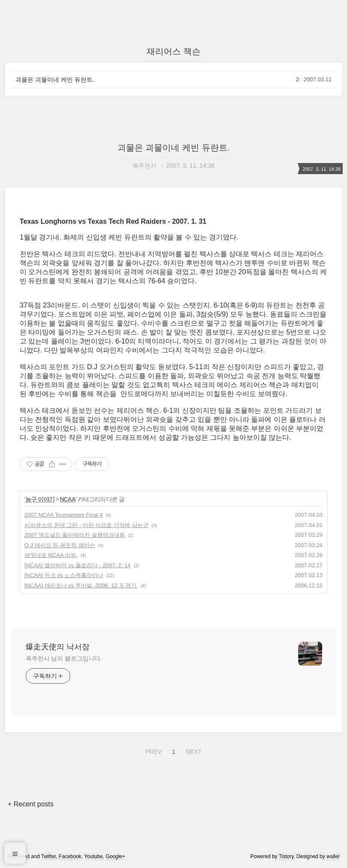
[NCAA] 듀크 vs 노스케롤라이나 (64, 575)
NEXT (192, 750)
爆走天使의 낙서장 (58, 647)
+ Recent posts (31, 804)
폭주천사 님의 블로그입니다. (64, 658)
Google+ (116, 856)
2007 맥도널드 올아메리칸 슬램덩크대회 (75, 535)
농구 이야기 (40, 499)
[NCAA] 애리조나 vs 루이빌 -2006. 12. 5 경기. (81, 585)
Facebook (70, 856)
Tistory (286, 856)
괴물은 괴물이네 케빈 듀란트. (55, 80)
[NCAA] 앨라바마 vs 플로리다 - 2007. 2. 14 (78, 565)
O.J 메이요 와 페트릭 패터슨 (60, 545)
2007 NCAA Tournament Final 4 (64, 515)
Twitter (49, 856)
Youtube (93, 856)
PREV (152, 750)
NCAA (68, 499)
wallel (333, 856)
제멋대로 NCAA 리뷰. (51, 555)
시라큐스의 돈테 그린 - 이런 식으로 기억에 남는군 (87, 525)
